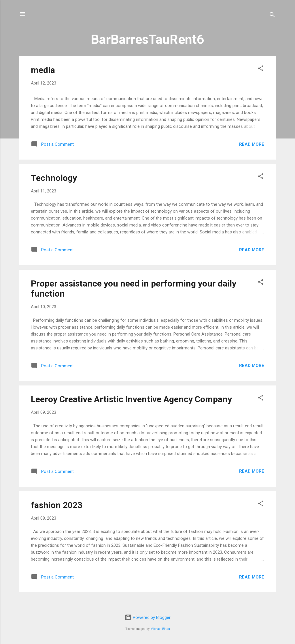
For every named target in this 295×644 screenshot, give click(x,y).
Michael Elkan (160, 629)
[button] (261, 69)
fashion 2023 (57, 505)
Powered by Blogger (148, 617)
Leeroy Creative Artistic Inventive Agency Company (131, 399)
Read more (252, 144)
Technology (54, 178)
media (43, 70)
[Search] (272, 16)
